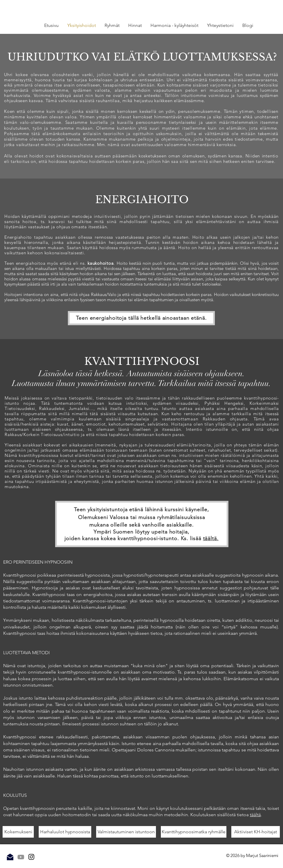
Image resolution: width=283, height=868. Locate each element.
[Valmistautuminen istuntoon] (126, 832)
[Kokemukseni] (18, 832)
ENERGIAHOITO (142, 199)
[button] (112, 25)
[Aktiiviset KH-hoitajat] (256, 832)
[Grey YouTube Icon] (21, 857)
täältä (255, 815)
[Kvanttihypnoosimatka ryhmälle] (194, 832)
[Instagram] (31, 857)
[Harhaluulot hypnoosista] (65, 832)
